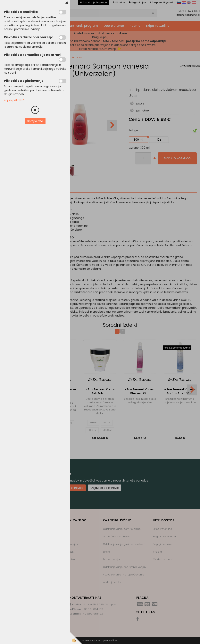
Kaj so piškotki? (14, 100)
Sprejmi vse (35, 121)
